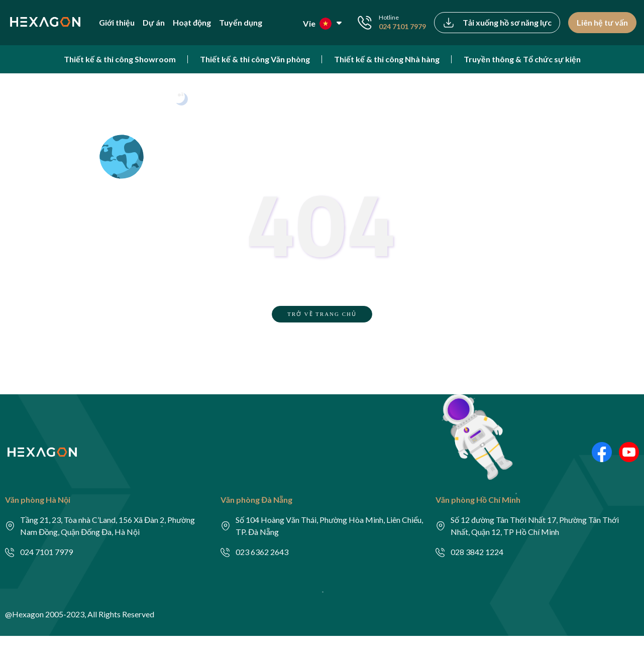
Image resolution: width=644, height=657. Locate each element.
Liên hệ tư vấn (602, 22)
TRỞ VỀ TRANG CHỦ (322, 314)
